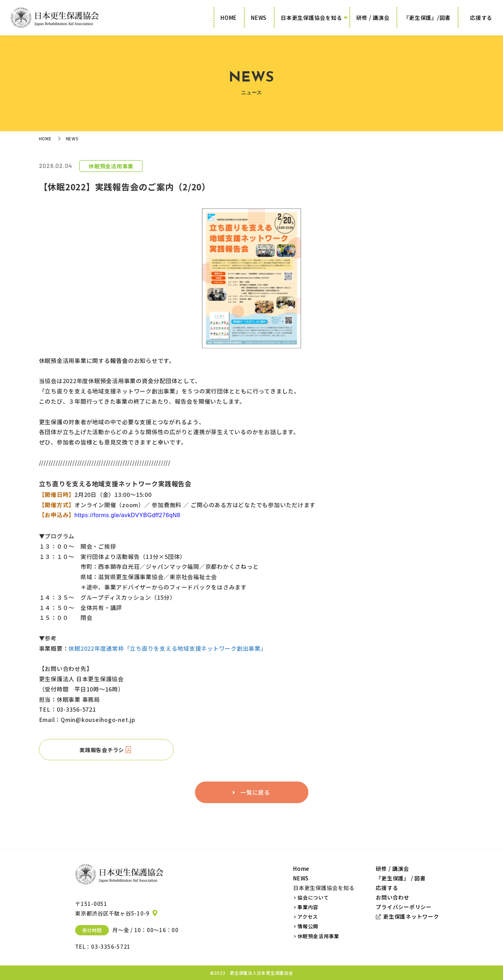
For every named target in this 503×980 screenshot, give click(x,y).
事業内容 (308, 907)
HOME (229, 18)
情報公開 (308, 926)
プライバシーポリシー (404, 907)
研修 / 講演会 (373, 18)
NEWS (259, 18)
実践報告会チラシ (106, 750)
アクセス (308, 917)
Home (301, 869)
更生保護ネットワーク (407, 916)
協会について (313, 897)
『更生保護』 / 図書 (401, 878)
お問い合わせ (393, 897)
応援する (481, 18)
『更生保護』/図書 (427, 18)
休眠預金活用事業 (318, 936)
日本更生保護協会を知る (311, 18)
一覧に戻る (251, 792)
